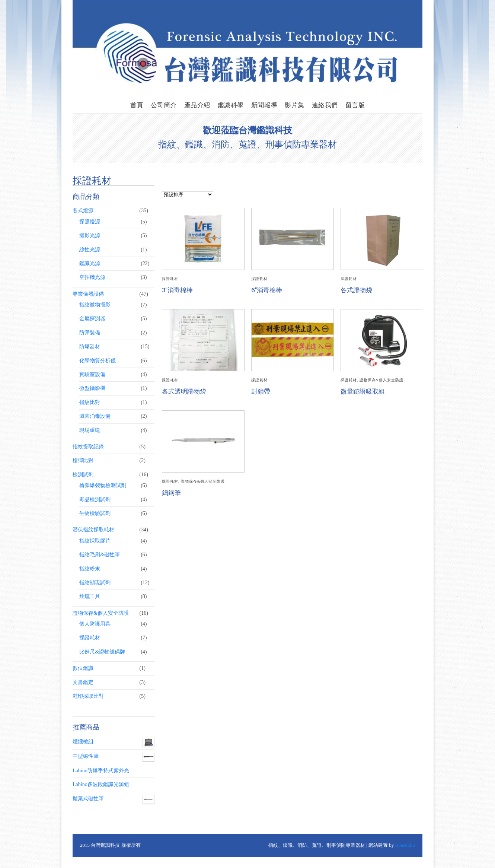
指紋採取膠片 (95, 541)
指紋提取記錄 (88, 447)
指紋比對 (90, 402)
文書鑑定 (83, 682)
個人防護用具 (95, 624)
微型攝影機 (92, 388)
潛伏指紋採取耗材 (93, 530)
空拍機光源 (92, 277)
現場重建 (90, 430)
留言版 (355, 105)
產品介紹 (197, 105)
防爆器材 (90, 346)
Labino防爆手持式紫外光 (101, 771)
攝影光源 (90, 236)
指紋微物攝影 (95, 305)
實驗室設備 (92, 374)
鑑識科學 (231, 105)
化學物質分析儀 (98, 361)
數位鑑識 (83, 668)
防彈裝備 (90, 333)
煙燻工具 (90, 596)
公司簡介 (164, 105)
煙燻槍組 (114, 742)
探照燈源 (90, 222)
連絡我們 (325, 105)
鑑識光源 (90, 263)
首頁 (137, 105)
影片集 (295, 105)
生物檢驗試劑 (95, 513)
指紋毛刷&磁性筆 (100, 555)
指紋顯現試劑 (95, 583)
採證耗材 (170, 279)
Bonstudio (405, 845)
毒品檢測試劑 (95, 500)
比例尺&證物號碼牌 (102, 652)
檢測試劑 (83, 475)
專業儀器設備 (88, 294)
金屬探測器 (92, 319)
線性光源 (90, 250)
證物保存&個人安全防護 (381, 380)
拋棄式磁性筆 (114, 799)
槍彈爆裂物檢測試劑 (103, 485)
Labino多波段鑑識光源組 (101, 784)
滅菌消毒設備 (95, 416)
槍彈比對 (83, 460)
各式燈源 (83, 211)
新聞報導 (264, 105)
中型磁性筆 (114, 756)
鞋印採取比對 (88, 696)
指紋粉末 (90, 569)
